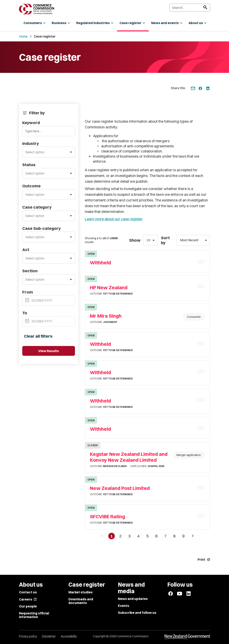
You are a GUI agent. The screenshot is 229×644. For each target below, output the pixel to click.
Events (123, 606)
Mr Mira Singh (106, 316)
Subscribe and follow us (137, 613)
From (28, 292)
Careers (28, 599)
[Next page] (193, 536)
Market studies (80, 592)
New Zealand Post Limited (120, 488)
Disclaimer (49, 636)
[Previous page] (102, 536)
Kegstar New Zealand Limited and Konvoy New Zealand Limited (129, 457)
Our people (28, 606)
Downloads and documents (81, 601)
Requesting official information (34, 615)
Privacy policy (28, 636)
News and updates (133, 599)
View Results (49, 351)
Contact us (28, 592)
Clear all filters (38, 336)
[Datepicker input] (49, 300)
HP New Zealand (109, 288)
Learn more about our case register (113, 219)
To (25, 313)
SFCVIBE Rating (107, 517)
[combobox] (49, 152)
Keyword (31, 123)
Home (23, 36)
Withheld (100, 263)
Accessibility (69, 636)
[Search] (190, 8)
